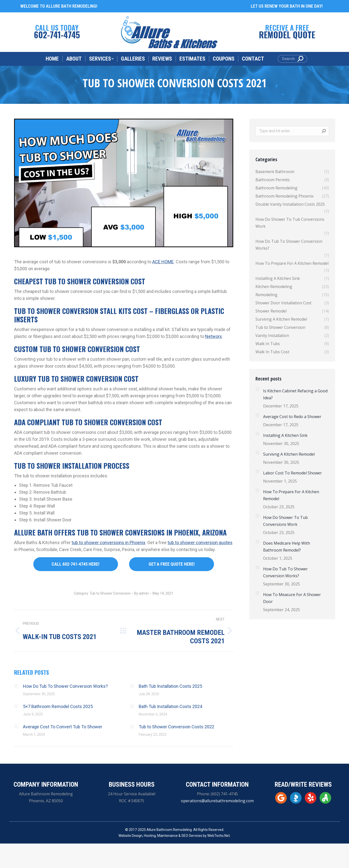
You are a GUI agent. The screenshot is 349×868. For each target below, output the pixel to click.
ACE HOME (163, 262)
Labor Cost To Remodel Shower (292, 473)
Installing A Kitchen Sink (285, 435)
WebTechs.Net (219, 836)
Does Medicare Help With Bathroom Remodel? (287, 547)
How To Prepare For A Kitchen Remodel (291, 495)
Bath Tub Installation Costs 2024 (170, 706)
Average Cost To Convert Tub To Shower (63, 727)
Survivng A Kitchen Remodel (289, 454)
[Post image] (16, 686)
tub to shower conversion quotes (200, 543)
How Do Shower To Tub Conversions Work (285, 521)
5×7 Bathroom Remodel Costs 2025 (58, 706)
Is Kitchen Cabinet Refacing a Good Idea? (295, 394)
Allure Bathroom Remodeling (169, 830)
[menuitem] (52, 59)
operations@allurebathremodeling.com (217, 801)
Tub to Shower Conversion (110, 593)
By (142, 593)
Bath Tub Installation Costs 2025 (170, 686)
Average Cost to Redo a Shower (292, 417)
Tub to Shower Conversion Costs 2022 (176, 727)
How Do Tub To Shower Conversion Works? (65, 686)
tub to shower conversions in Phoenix (108, 543)
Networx (213, 336)
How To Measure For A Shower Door (292, 598)
